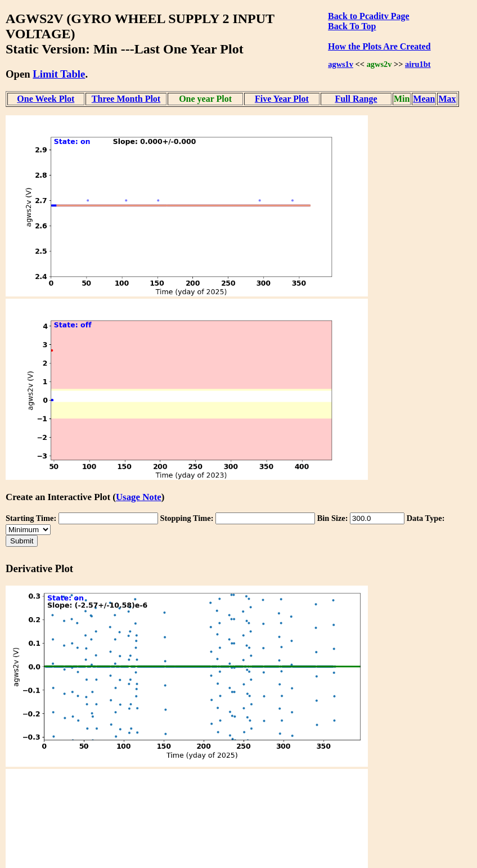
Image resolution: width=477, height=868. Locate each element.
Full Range (356, 99)
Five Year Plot (282, 99)
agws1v (341, 64)
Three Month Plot (126, 99)
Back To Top (352, 26)
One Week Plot (46, 99)
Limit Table (59, 74)
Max (447, 99)
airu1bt (418, 64)
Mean (424, 99)
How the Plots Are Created (379, 46)
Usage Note (139, 497)
